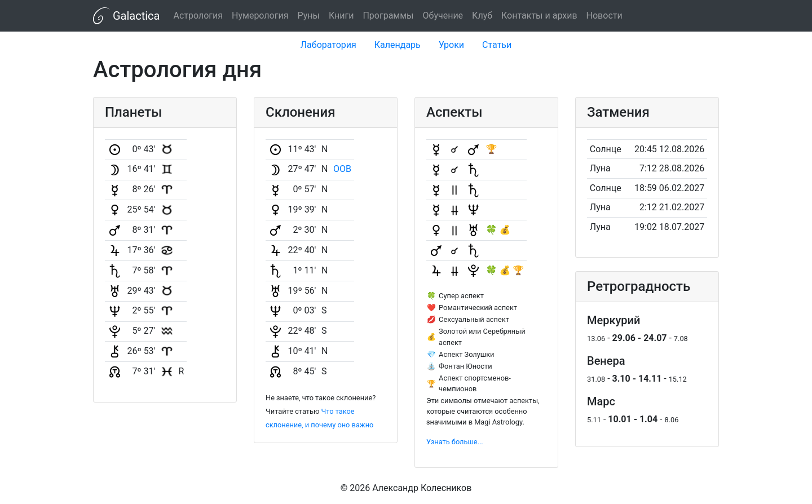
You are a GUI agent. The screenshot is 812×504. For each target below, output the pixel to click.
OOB (342, 169)
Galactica (126, 16)
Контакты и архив (539, 16)
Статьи (497, 45)
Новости (604, 16)
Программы (388, 16)
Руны (308, 16)
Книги (341, 16)
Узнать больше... (455, 442)
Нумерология (260, 16)
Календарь (398, 45)
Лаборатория (328, 45)
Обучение (443, 16)
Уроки (451, 45)
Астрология (198, 16)
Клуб (482, 16)
